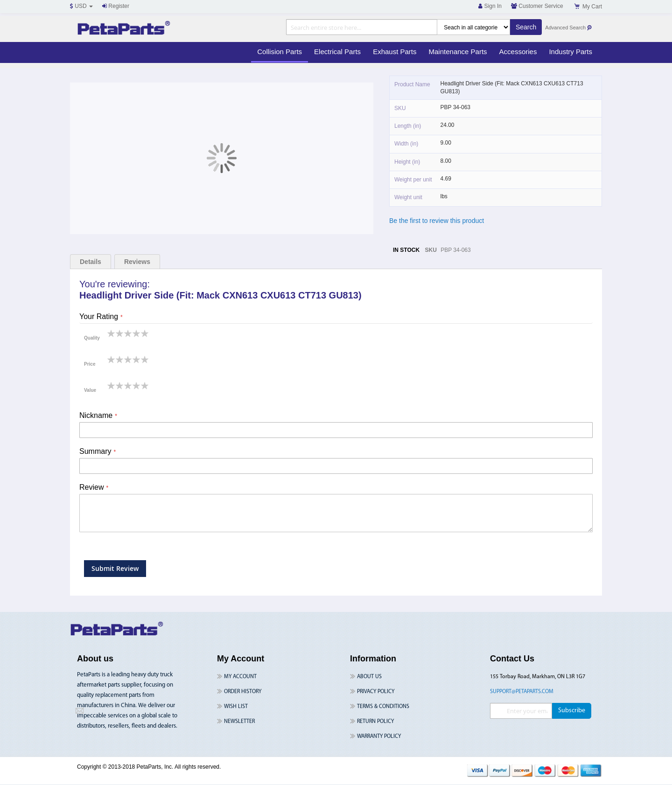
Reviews (137, 262)
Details (91, 262)
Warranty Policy (379, 736)
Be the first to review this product (437, 221)
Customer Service (537, 6)
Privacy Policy (376, 692)
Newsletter (239, 722)
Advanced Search (569, 28)
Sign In (490, 6)
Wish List (236, 707)
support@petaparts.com (522, 692)
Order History (243, 692)
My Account (240, 677)
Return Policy (375, 722)
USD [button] (81, 6)
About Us (369, 677)
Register (116, 6)
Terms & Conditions (383, 707)
